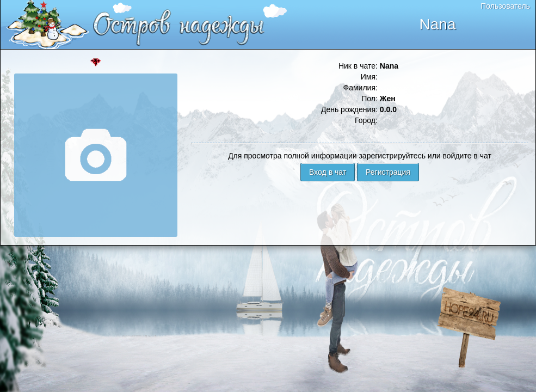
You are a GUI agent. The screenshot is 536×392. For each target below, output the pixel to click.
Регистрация (388, 172)
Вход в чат (328, 172)
